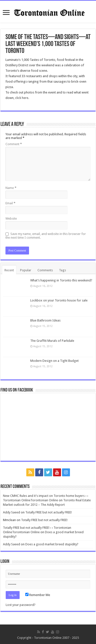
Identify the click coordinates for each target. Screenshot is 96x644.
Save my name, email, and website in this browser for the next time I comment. (46, 236)
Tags (63, 270)
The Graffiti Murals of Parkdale (52, 341)
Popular (26, 270)
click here (22, 98)
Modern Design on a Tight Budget (54, 361)
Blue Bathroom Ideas (45, 320)
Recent (9, 270)
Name (11, 188)
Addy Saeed (12, 512)
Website (11, 218)
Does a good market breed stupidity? (52, 544)
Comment (14, 144)
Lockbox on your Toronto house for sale (59, 300)
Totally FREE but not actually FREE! (48, 512)
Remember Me (38, 595)
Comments (45, 270)
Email (10, 203)
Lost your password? (21, 605)
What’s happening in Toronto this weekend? (61, 280)
